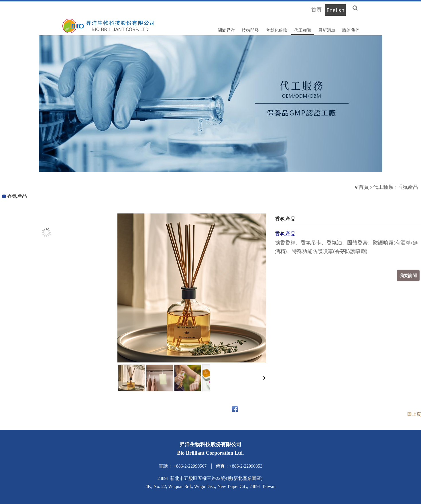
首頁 (364, 187)
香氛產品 (408, 187)
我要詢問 (408, 275)
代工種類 (383, 187)
